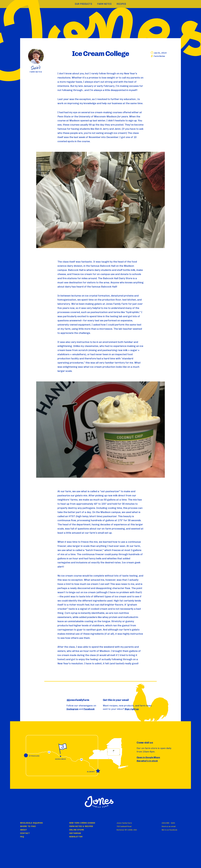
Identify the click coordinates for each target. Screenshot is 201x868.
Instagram (72, 709)
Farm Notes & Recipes (81, 826)
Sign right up (132, 709)
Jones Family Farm (99, 802)
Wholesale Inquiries (31, 823)
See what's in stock (147, 761)
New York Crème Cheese (82, 823)
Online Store (77, 830)
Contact (25, 833)
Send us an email (169, 826)
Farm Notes (159, 56)
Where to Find (28, 826)
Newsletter (76, 837)
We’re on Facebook (169, 830)
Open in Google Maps (148, 757)
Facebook (89, 709)
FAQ (22, 837)
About (24, 830)
